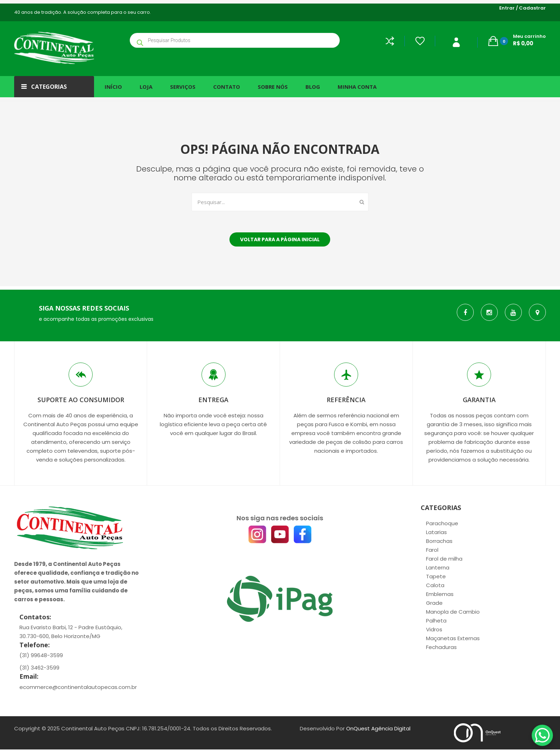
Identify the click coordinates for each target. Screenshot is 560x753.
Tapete (436, 576)
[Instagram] (257, 534)
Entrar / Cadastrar (523, 8)
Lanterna (438, 567)
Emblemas (440, 594)
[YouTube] (280, 534)
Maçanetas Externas (453, 638)
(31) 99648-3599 (41, 655)
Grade (434, 603)
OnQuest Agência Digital (378, 728)
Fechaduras (441, 647)
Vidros (434, 629)
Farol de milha (444, 559)
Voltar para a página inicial (280, 239)
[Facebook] (303, 534)
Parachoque (442, 523)
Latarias (436, 532)
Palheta (436, 621)
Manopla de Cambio (453, 612)
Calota (435, 585)
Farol (432, 550)
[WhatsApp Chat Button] (542, 735)
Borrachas (439, 541)
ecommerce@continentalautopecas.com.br (78, 687)
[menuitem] (116, 87)
